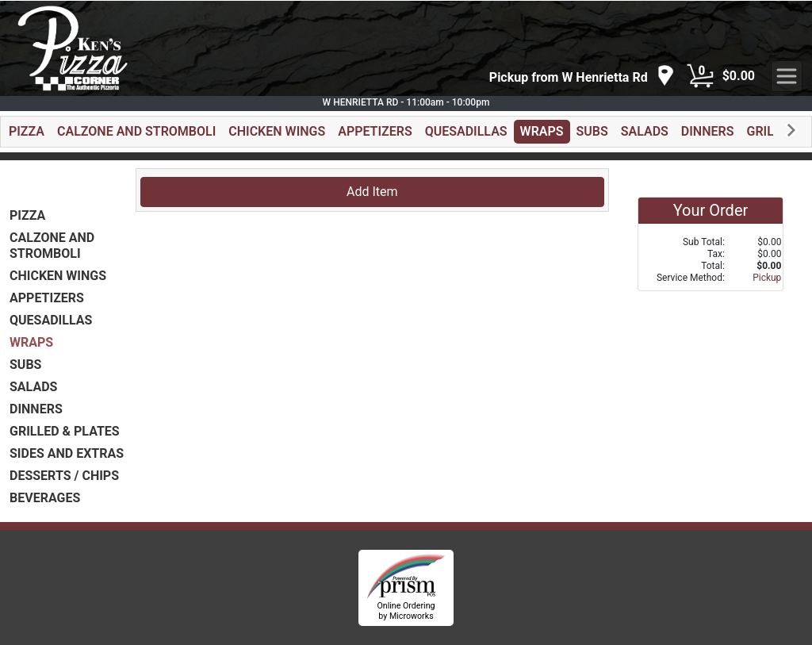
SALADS (645, 131)
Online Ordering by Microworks (406, 611)
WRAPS (542, 131)
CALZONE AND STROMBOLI (136, 131)
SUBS (592, 131)
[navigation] (582, 77)
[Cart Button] (700, 76)
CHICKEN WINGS (277, 131)
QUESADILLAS (466, 131)
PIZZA (27, 131)
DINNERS (708, 131)
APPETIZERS (375, 131)
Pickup (767, 278)
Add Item (372, 192)
